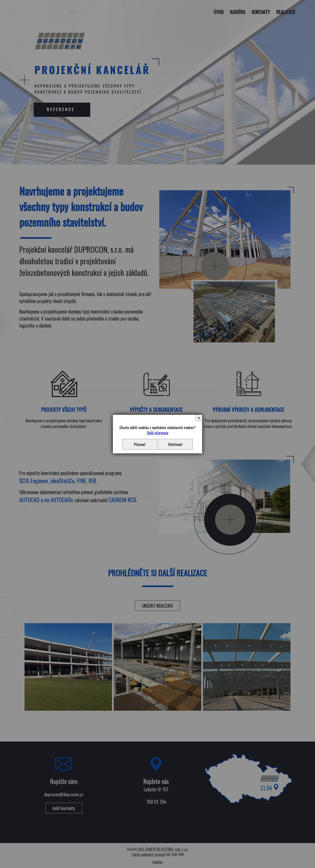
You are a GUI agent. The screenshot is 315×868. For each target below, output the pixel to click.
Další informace (158, 433)
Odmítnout (175, 444)
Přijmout (140, 444)
